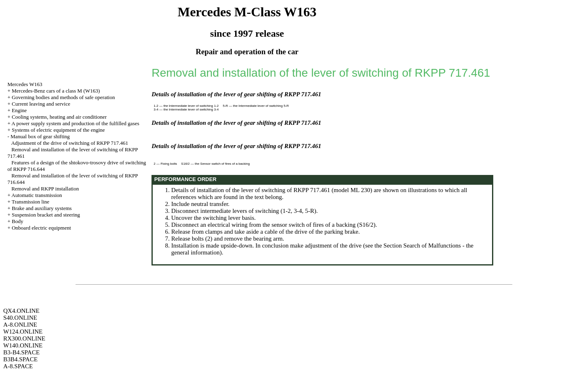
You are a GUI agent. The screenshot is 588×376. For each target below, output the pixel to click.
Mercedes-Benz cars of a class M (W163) (56, 91)
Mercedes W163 (25, 84)
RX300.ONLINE (24, 338)
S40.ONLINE (20, 318)
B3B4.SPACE (20, 359)
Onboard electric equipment (41, 228)
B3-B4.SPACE (21, 352)
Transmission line (30, 202)
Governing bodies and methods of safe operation (63, 97)
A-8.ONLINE (20, 325)
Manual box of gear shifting (40, 136)
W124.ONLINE (23, 332)
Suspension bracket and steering (46, 215)
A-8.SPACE (18, 366)
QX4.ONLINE (21, 311)
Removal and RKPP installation (45, 189)
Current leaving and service (41, 104)
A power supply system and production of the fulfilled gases (75, 123)
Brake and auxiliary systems (42, 208)
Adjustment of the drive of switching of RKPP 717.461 (70, 143)
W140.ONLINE (23, 345)
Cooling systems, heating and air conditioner (59, 117)
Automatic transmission (37, 195)
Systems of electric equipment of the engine (58, 130)
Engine (19, 110)
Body (18, 221)
